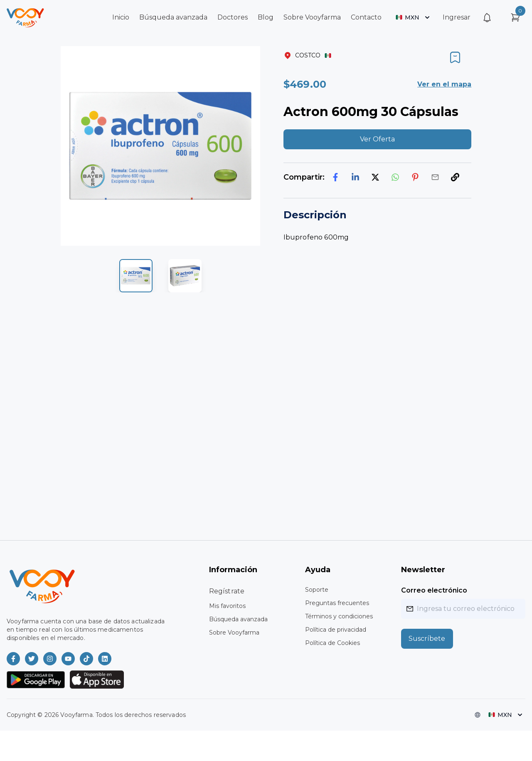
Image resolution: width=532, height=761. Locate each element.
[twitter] (375, 177)
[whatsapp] (395, 177)
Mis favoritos (227, 606)
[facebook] (335, 177)
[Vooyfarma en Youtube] (68, 659)
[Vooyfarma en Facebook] (13, 659)
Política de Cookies (332, 643)
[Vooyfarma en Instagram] (50, 659)
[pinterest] (415, 177)
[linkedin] (355, 177)
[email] (435, 177)
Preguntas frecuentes (337, 603)
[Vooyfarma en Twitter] (32, 659)
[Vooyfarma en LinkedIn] (105, 659)
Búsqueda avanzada (173, 17)
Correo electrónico (434, 590)
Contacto (366, 17)
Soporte (317, 590)
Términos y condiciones (339, 616)
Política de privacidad (336, 630)
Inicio (121, 17)
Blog (266, 17)
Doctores (233, 17)
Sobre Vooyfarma (312, 17)
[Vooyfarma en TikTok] (86, 659)
